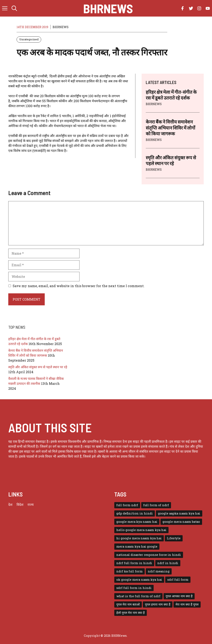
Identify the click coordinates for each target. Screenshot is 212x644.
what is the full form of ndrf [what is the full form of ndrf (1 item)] (138, 596)
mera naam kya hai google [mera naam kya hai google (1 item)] (137, 546)
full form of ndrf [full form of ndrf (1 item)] (156, 505)
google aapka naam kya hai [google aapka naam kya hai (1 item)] (179, 513)
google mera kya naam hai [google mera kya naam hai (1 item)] (137, 522)
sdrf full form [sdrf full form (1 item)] (178, 580)
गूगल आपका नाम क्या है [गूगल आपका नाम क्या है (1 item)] (179, 596)
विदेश (20, 504)
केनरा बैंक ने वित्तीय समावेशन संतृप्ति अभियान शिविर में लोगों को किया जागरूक (170, 128)
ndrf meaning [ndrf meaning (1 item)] (159, 571)
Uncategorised (29, 39)
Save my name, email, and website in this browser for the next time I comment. (79, 286)
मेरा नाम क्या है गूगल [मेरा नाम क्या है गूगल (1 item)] (187, 604)
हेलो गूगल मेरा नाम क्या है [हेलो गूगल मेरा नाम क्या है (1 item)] (131, 613)
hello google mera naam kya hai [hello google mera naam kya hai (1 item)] (141, 530)
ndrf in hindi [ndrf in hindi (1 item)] (168, 563)
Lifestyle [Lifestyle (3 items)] (174, 538)
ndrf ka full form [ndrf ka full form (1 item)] (129, 571)
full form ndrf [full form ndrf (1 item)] (127, 505)
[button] (14, 8)
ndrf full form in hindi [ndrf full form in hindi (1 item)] (134, 563)
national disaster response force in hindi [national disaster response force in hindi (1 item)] (149, 555)
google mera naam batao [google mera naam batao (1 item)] (181, 522)
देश (10, 504)
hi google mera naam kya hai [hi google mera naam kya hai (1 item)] (139, 538)
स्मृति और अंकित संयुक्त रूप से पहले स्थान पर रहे (38, 367)
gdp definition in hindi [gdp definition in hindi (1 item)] (135, 513)
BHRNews (108, 8)
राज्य (31, 504)
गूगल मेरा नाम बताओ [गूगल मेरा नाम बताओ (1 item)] (128, 604)
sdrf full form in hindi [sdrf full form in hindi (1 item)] (134, 588)
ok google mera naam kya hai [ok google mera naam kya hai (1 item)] (139, 580)
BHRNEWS (61, 27)
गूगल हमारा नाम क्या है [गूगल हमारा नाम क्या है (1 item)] (158, 604)
